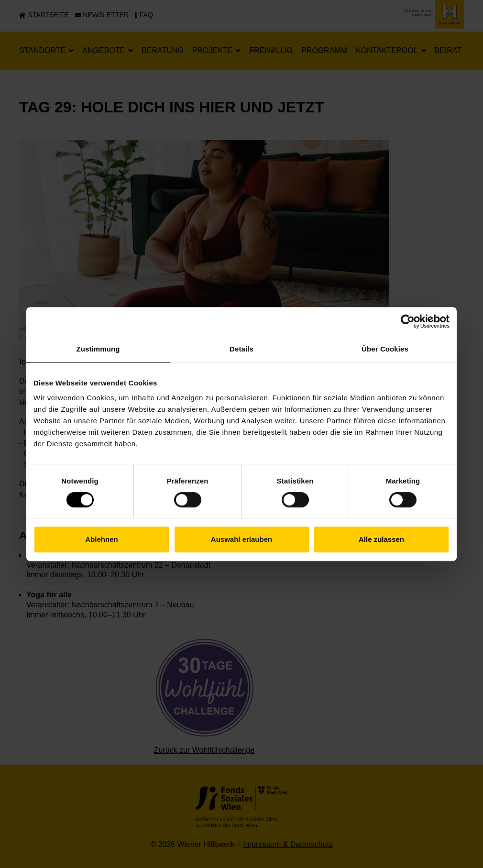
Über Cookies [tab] (385, 349)
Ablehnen (101, 539)
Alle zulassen (381, 539)
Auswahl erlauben (241, 539)
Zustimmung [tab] (98, 349)
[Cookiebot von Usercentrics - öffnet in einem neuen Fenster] (408, 321)
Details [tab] (241, 349)
